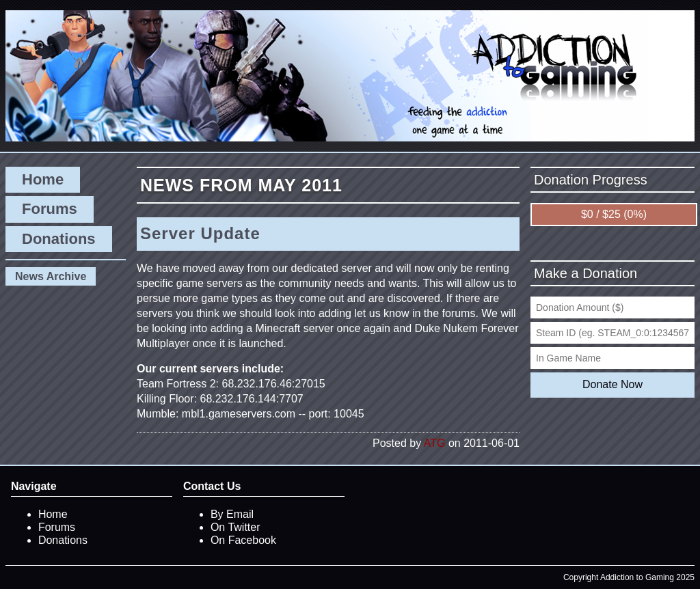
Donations (59, 239)
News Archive (51, 276)
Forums (50, 209)
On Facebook (243, 540)
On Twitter (235, 527)
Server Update (200, 233)
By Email (232, 514)
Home (43, 179)
